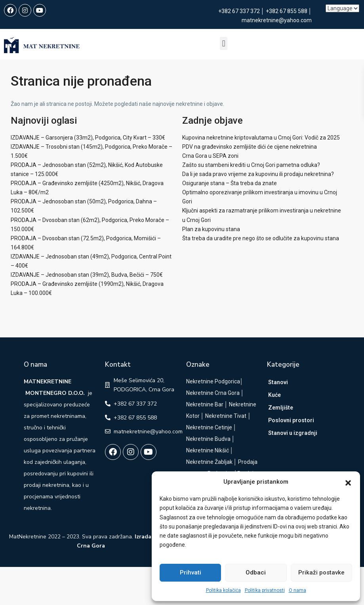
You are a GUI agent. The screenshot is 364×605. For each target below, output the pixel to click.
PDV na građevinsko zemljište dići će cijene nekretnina (250, 147)
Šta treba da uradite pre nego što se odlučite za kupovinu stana (261, 238)
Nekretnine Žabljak (209, 462)
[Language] (342, 8)
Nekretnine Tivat (226, 416)
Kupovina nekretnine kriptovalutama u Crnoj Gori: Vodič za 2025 (261, 138)
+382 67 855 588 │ (289, 11)
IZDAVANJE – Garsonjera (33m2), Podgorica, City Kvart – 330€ (88, 138)
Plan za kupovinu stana (211, 229)
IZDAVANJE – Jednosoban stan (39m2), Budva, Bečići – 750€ (87, 275)
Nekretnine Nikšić (208, 450)
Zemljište (281, 408)
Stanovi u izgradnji (293, 433)
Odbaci (256, 572)
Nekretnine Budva (208, 439)
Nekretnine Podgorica (213, 381)
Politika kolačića (223, 590)
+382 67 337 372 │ (242, 11)
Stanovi (278, 382)
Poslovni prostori (291, 420)
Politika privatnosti (265, 590)
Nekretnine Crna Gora (213, 393)
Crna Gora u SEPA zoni (210, 156)
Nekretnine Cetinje (209, 427)
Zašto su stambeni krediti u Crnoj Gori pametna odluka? (251, 165)
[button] (348, 482)
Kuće (274, 395)
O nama (297, 590)
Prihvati (191, 572)
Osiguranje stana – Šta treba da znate (230, 183)
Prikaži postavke (321, 572)
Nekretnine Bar (205, 404)
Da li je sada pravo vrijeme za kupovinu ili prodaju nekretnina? (258, 174)
